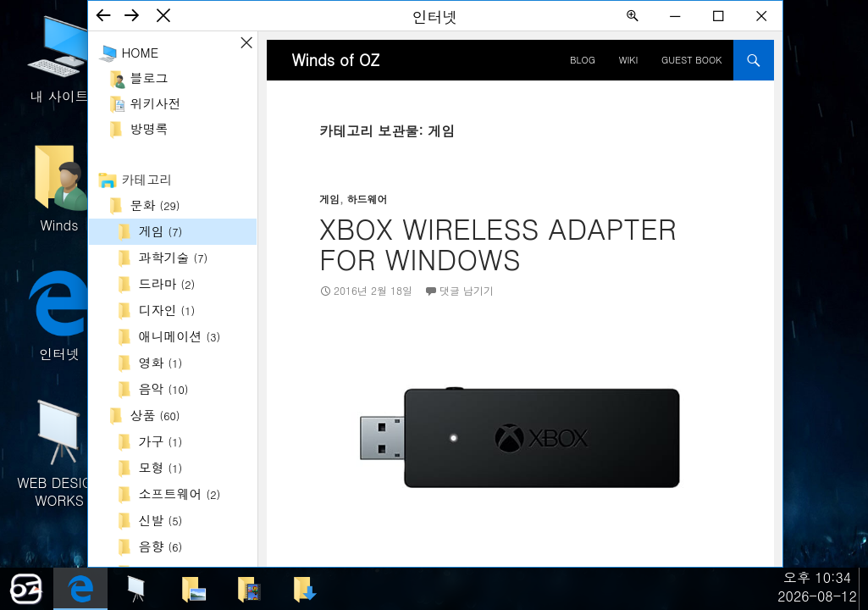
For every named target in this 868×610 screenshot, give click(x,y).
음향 (161, 546)
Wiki (629, 60)
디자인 (167, 310)
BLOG (583, 60)
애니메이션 (180, 336)
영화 (161, 362)
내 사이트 (59, 57)
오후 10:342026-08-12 (817, 587)
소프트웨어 (180, 494)
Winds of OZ (336, 60)
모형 (161, 467)
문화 (155, 205)
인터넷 (59, 315)
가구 (161, 441)
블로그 (149, 78)
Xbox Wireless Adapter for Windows (498, 243)
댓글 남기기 (467, 290)
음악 (164, 388)
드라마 (167, 283)
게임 (161, 231)
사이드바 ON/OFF (246, 42)
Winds (59, 186)
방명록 (149, 128)
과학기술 (174, 257)
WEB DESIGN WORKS (59, 452)
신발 (161, 520)
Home (141, 52)
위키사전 (156, 103)
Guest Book (691, 60)
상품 (155, 415)
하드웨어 (368, 199)
